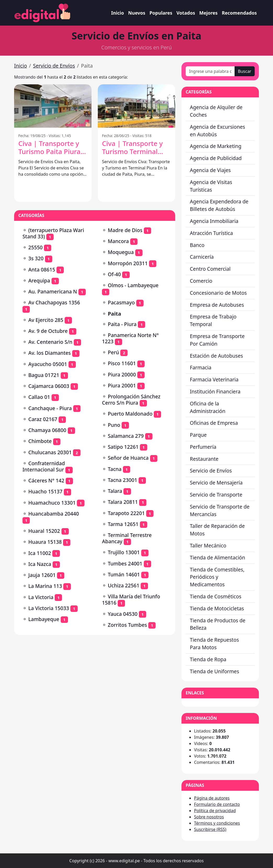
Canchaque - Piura (50, 408)
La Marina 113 (45, 586)
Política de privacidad (215, 811)
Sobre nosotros (209, 817)
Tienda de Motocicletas (217, 608)
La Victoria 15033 (49, 608)
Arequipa (39, 281)
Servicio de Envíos (54, 66)
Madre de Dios (125, 230)
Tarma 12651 (123, 524)
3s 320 (36, 258)
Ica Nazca (40, 564)
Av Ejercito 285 (46, 320)
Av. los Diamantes (49, 353)
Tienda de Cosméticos (216, 596)
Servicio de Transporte (216, 495)
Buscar (245, 71)
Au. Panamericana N (53, 291)
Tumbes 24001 (125, 563)
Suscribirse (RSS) (210, 829)
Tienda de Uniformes (214, 671)
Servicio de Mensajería (216, 483)
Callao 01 (39, 397)
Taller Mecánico (208, 545)
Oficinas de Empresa (214, 423)
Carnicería (202, 257)
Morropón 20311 (128, 263)
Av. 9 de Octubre (48, 331)
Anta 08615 (42, 270)
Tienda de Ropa (208, 659)
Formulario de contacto (217, 804)
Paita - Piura (122, 324)
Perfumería (203, 447)
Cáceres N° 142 (46, 480)
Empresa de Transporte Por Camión (217, 340)
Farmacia (201, 367)
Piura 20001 (122, 385)
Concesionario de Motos (218, 293)
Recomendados (239, 13)
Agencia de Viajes (210, 170)
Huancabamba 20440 (54, 514)
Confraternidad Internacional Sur (44, 466)
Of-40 (114, 274)
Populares (161, 13)
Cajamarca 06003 (49, 386)
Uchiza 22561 (124, 585)
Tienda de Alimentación (218, 557)
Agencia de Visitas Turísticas (211, 186)
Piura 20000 (122, 374)
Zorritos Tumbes (127, 625)
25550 (35, 247)
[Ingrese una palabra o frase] (210, 71)
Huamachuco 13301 (52, 503)
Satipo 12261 (123, 447)
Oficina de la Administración (208, 407)
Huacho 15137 (45, 491)
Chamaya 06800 (47, 430)
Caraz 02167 (43, 419)
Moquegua (121, 252)
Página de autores (212, 798)
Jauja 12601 (42, 575)
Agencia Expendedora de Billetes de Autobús (219, 205)
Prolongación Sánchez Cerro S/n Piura (131, 400)
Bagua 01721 (44, 375)
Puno (114, 425)
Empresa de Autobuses (217, 305)
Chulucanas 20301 (50, 452)
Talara (115, 491)
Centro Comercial (210, 269)
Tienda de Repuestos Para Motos (214, 643)
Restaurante (204, 459)
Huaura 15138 (45, 542)
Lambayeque (44, 619)
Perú (113, 352)
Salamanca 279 (126, 436)
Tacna (115, 469)
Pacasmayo (121, 302)
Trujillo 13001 (124, 552)
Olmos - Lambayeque (133, 285)
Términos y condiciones (217, 823)
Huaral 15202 (44, 531)
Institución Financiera (215, 391)
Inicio (118, 13)
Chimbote (40, 441)
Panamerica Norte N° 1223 (130, 338)
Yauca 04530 (123, 614)
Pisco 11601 (122, 363)
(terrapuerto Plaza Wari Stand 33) (53, 233)
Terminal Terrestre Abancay (127, 538)
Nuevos (137, 13)
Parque (198, 435)
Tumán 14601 (124, 574)
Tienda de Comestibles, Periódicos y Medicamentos (217, 577)
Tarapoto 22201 (126, 513)
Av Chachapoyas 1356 (54, 302)
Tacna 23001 (123, 480)
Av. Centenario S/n (50, 342)
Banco (197, 245)
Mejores (208, 13)
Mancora (118, 241)
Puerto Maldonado (130, 414)
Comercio (201, 281)
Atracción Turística (211, 233)
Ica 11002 (40, 553)
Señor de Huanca (128, 458)
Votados (186, 13)
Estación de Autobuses (216, 356)
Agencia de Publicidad (216, 158)
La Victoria (41, 597)
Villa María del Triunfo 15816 (131, 600)
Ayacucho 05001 (48, 364)
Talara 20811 (123, 502)
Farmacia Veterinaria (214, 379)
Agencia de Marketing (216, 146)
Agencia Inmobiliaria (214, 221)
